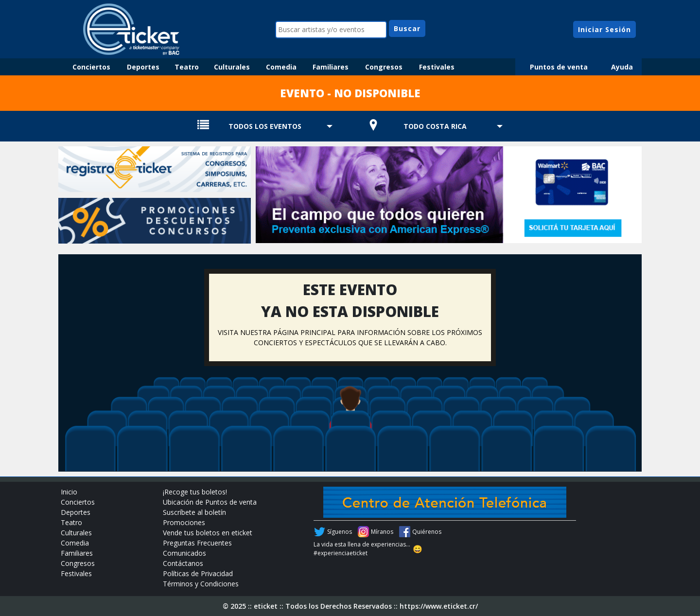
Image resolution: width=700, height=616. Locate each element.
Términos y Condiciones (201, 584)
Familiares (331, 67)
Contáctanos (183, 563)
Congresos (384, 67)
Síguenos (340, 532)
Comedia (281, 67)
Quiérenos (427, 532)
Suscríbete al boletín (194, 512)
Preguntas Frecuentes (197, 543)
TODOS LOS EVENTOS (265, 126)
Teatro (187, 67)
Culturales (232, 67)
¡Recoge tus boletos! (195, 492)
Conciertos (91, 67)
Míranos (382, 532)
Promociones (184, 522)
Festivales (437, 67)
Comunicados (184, 553)
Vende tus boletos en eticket (208, 533)
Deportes (143, 67)
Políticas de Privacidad (198, 573)
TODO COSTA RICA (435, 126)
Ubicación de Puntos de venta (210, 502)
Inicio (69, 492)
